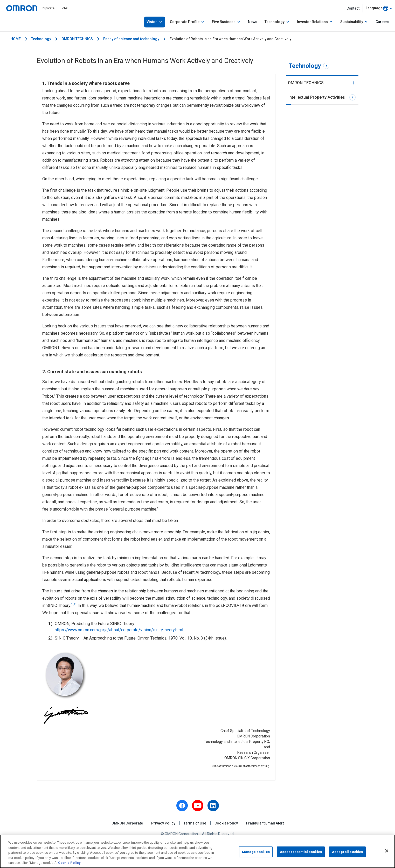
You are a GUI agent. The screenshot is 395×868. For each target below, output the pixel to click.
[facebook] (182, 806)
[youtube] (198, 806)
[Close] (387, 851)
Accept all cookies (347, 852)
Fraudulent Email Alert (265, 823)
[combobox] (379, 8)
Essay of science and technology (131, 39)
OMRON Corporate (127, 823)
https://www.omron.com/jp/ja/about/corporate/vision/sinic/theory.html (119, 630)
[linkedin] (213, 806)
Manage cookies (256, 852)
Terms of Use (195, 823)
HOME (16, 39)
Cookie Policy (226, 823)
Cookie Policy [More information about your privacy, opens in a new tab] (69, 863)
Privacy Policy (163, 823)
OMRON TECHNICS (77, 39)
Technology (41, 39)
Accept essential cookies (301, 852)
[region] (197, 851)
